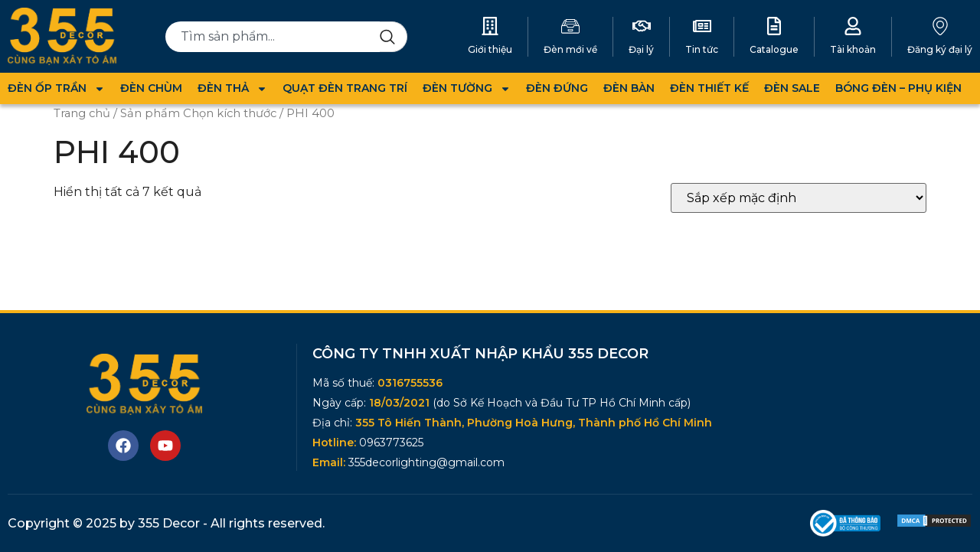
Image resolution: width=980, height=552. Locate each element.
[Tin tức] (702, 26)
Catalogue (774, 49)
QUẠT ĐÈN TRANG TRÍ (345, 88)
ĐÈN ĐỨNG (557, 88)
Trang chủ (82, 113)
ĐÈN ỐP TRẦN (56, 88)
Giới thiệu (490, 49)
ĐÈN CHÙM (151, 88)
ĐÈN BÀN (629, 88)
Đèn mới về (570, 49)
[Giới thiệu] (490, 26)
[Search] (394, 37)
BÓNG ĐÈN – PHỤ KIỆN (898, 88)
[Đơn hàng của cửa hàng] (799, 198)
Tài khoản (853, 49)
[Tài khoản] (853, 26)
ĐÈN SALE (792, 88)
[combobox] (273, 37)
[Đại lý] (642, 26)
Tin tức (702, 49)
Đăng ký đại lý (940, 49)
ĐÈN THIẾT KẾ (709, 88)
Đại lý (641, 49)
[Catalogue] (774, 26)
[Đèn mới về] (570, 26)
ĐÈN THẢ (232, 88)
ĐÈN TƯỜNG (467, 88)
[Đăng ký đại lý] (940, 26)
